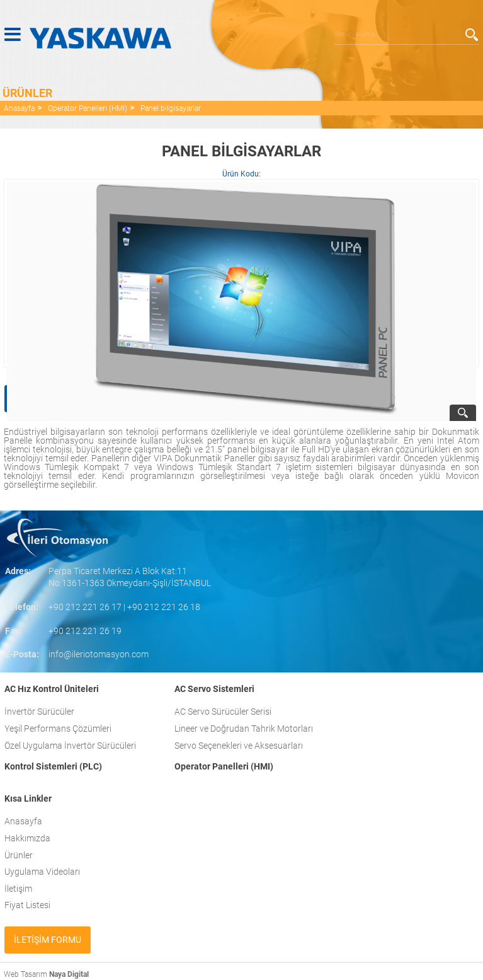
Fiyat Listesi (27, 905)
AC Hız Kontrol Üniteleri (52, 689)
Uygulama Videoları (42, 872)
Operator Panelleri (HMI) (88, 108)
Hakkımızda (27, 838)
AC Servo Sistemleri (214, 689)
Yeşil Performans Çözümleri (58, 729)
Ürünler (19, 855)
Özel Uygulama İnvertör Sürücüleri (70, 746)
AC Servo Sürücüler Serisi (223, 712)
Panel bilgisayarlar (171, 108)
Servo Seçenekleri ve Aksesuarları (239, 746)
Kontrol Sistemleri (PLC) (53, 766)
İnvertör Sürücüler (39, 712)
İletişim (18, 889)
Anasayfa (19, 108)
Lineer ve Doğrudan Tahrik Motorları (244, 729)
